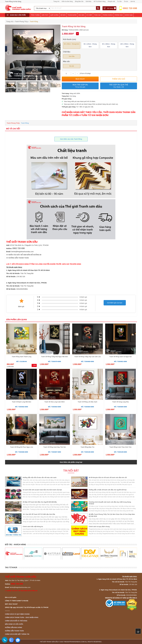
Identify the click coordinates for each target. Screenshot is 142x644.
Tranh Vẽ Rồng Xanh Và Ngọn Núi (120, 357)
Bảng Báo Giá (79, 1)
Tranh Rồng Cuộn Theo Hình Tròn (120, 447)
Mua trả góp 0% (80, 86)
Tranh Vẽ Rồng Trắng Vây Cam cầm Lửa (87, 357)
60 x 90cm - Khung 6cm (72, 44)
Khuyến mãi (111, 1)
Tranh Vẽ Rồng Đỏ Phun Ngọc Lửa (22, 447)
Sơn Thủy (45, 15)
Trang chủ (56, 1)
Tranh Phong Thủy (13, 123)
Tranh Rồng (25, 123)
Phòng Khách (108, 15)
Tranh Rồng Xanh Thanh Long (22, 357)
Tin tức (126, 1)
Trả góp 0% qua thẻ (119, 86)
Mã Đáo (63, 15)
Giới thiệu (88, 1)
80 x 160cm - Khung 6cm (109, 45)
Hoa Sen (81, 15)
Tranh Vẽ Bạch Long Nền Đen (22, 402)
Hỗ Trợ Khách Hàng (100, 1)
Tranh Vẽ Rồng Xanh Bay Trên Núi (55, 447)
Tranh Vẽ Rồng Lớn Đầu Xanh (88, 402)
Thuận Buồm (72, 15)
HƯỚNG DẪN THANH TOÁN (19, 258)
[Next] (57, 53)
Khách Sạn (129, 15)
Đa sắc (72, 66)
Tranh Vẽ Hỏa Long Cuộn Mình (55, 402)
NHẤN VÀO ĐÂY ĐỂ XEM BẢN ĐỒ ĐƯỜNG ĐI (25, 255)
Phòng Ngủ (119, 15)
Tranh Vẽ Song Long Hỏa (120, 402)
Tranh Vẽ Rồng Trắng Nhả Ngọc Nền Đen (55, 357)
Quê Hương (54, 15)
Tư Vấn (119, 1)
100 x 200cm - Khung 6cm (127, 45)
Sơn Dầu (72, 56)
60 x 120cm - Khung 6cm (90, 45)
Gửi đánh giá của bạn (115, 303)
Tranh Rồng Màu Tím (88, 447)
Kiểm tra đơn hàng (67, 1)
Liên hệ (133, 1)
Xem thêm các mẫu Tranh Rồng (71, 139)
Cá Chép (89, 15)
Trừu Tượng (35, 15)
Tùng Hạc (97, 15)
